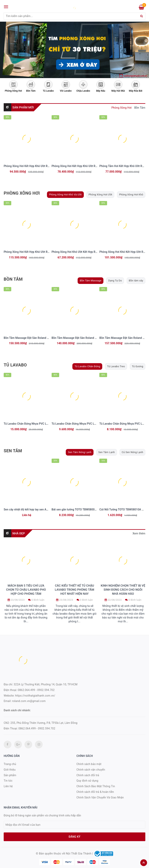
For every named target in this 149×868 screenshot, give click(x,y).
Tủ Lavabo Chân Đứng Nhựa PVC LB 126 (77, 424)
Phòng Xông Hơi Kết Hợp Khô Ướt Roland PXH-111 (35, 252)
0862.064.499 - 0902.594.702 (36, 690)
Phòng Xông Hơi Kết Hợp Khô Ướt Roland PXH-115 (83, 166)
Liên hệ (8, 786)
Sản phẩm (10, 775)
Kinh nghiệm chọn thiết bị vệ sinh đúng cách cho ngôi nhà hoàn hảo (123, 590)
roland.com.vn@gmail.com (29, 701)
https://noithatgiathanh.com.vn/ (35, 696)
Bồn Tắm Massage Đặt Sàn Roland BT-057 (78, 338)
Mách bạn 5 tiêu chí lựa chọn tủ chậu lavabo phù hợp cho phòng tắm (26, 590)
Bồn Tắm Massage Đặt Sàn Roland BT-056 (30, 338)
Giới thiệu (10, 770)
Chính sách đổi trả (88, 775)
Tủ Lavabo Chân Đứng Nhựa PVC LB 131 (29, 424)
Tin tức (8, 781)
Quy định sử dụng (87, 781)
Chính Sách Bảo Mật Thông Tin (96, 786)
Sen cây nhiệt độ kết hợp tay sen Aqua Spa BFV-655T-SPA (39, 509)
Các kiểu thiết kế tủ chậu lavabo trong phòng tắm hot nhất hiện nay (75, 590)
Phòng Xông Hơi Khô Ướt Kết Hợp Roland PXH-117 (83, 252)
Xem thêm (139, 533)
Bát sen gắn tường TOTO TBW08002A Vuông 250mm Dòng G (89, 509)
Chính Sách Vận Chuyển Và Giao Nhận (100, 797)
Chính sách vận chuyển (91, 770)
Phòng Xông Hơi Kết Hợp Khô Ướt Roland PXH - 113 (36, 166)
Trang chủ (10, 764)
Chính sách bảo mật (89, 764)
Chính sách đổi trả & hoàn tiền (95, 792)
